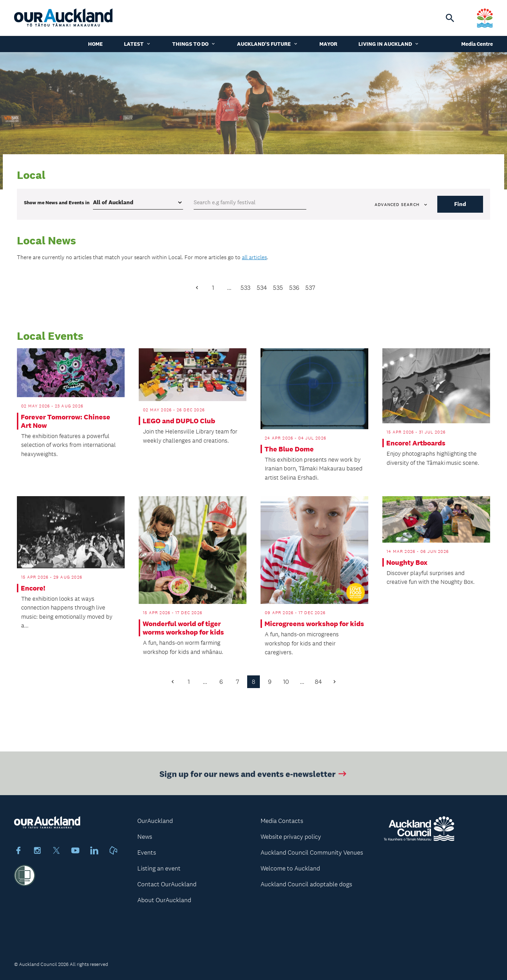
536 (294, 288)
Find (460, 204)
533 (245, 288)
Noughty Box (407, 562)
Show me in (57, 202)
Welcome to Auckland (290, 868)
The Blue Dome (289, 449)
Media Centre (477, 44)
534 (262, 288)
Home (95, 44)
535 (278, 288)
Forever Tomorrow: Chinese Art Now (65, 421)
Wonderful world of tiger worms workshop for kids (183, 628)
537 (310, 288)
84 (318, 682)
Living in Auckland (389, 44)
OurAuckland (155, 821)
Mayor (328, 44)
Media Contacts (282, 821)
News (145, 837)
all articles (254, 257)
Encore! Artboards (416, 443)
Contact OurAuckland (167, 884)
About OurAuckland (164, 900)
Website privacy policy (291, 837)
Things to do (194, 44)
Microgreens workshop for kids (314, 624)
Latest (137, 44)
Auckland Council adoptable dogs (306, 884)
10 (286, 682)
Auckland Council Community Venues (312, 853)
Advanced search (401, 205)
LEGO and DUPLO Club (179, 421)
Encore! (33, 588)
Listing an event (159, 868)
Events (147, 853)
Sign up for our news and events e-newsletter (254, 778)
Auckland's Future (268, 44)
